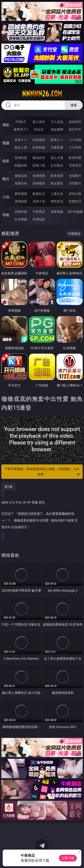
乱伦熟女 (57, 165)
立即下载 (68, 858)
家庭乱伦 (39, 194)
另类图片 (75, 183)
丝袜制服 (39, 147)
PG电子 (21, 122)
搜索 (74, 105)
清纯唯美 (39, 183)
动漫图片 (75, 176)
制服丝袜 (21, 165)
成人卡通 (57, 158)
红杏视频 (21, 219)
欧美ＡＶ (57, 140)
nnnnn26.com (42, 94)
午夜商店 (39, 212)
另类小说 (39, 201)
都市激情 (21, 194)
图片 (6, 179)
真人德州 (39, 122)
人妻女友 (57, 194)
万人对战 (57, 122)
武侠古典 (75, 194)
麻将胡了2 (21, 129)
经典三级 (39, 165)
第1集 (9, 487)
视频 (6, 143)
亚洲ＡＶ (21, 140)
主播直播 (57, 147)
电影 (6, 161)
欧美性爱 (75, 158)
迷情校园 (21, 201)
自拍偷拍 (39, 140)
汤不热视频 (75, 212)
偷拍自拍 (39, 158)
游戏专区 (75, 122)
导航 (6, 215)
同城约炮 (21, 212)
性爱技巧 (75, 201)
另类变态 (75, 165)
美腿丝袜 (21, 183)
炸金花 (39, 129)
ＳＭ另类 (75, 147)
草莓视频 (57, 212)
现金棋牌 (57, 129)
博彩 (6, 125)
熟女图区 (57, 183)
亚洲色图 (39, 176)
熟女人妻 (21, 147)
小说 (6, 197)
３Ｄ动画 (75, 140)
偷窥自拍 (21, 176)
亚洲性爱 (21, 158)
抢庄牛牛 (75, 129)
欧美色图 (57, 176)
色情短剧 (39, 219)
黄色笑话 (57, 201)
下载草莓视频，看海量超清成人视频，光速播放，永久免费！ (43, 472)
